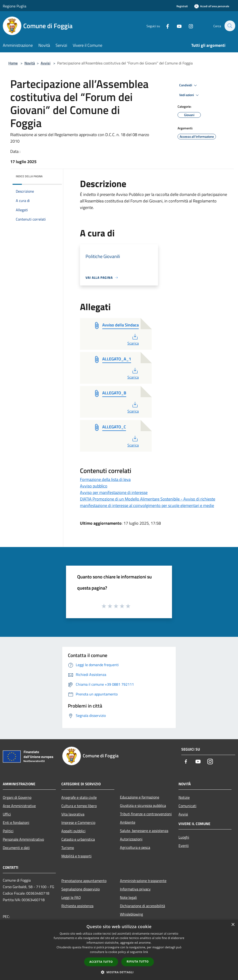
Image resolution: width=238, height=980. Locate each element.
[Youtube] (177, 26)
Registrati (182, 6)
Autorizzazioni (131, 839)
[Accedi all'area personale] (212, 6)
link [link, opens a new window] (146, 952)
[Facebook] (165, 26)
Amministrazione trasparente (143, 881)
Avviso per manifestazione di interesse (114, 492)
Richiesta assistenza (77, 906)
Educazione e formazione (140, 797)
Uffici (7, 814)
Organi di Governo (17, 797)
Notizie (184, 797)
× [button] (233, 925)
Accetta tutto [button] (101, 962)
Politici (8, 831)
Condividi (189, 85)
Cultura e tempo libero (79, 806)
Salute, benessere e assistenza (144, 831)
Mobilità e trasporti (76, 856)
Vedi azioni (190, 95)
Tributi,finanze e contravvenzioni (146, 814)
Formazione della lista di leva (105, 479)
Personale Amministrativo (23, 839)
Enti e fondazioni (16, 822)
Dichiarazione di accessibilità (142, 906)
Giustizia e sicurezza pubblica (143, 805)
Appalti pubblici (73, 831)
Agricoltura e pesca (135, 847)
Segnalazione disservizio (81, 889)
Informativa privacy (135, 889)
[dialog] (119, 950)
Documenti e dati (16, 848)
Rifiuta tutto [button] (138, 962)
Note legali (128, 897)
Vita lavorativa (73, 814)
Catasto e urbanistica (78, 839)
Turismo (68, 848)
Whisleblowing (131, 914)
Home (13, 63)
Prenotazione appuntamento (84, 881)
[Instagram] (188, 26)
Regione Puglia (15, 6)
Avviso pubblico (94, 486)
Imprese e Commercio (78, 822)
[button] (119, 972)
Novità (30, 63)
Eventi (184, 846)
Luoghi (184, 837)
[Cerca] (230, 26)
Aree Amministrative (19, 806)
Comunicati (187, 806)
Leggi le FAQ (71, 897)
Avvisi (46, 63)
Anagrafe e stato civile (79, 797)
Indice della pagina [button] (29, 176)
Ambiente (128, 822)
